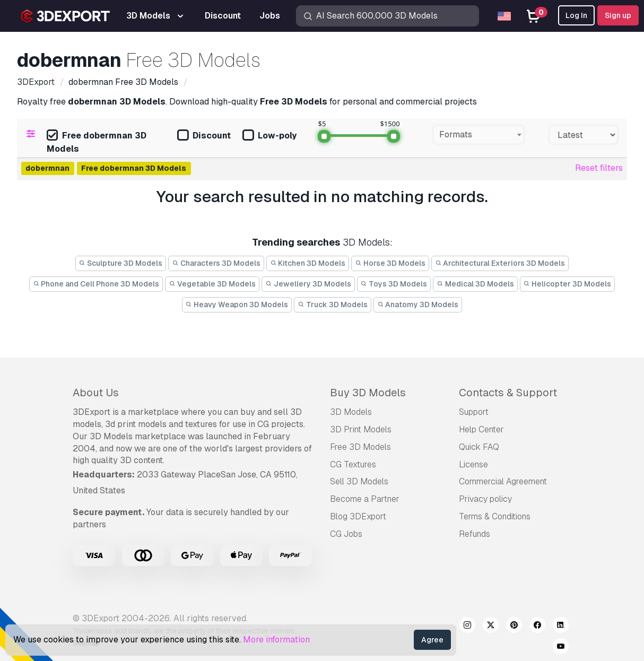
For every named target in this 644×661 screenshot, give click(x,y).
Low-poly (269, 136)
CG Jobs (346, 534)
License (473, 464)
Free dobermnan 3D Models (97, 142)
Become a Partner (365, 499)
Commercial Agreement (503, 481)
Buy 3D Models (368, 393)
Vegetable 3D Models (212, 284)
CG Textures (353, 464)
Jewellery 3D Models (308, 284)
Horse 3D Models (390, 263)
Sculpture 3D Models (121, 263)
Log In (576, 15)
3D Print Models (361, 429)
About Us (96, 393)
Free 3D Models (360, 447)
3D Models (351, 412)
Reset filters (599, 168)
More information (276, 640)
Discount (204, 136)
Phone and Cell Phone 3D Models (96, 284)
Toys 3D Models (394, 284)
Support (474, 412)
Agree (432, 640)
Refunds (475, 534)
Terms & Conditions (495, 516)
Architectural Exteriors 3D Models (500, 263)
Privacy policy (485, 499)
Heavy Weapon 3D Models (237, 305)
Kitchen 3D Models (308, 263)
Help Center (481, 429)
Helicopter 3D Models (568, 284)
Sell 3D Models (359, 481)
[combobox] (478, 135)
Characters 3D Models (216, 263)
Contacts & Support (508, 393)
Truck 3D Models (333, 305)
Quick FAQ (479, 447)
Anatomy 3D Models (418, 305)
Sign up (618, 15)
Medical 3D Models (475, 284)
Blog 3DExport (358, 516)
